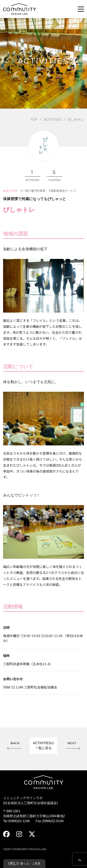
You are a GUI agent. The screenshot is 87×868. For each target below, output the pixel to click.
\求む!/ (24, 864)
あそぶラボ (10, 191)
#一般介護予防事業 (33, 191)
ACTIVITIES (52, 120)
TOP (34, 120)
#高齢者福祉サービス (63, 191)
